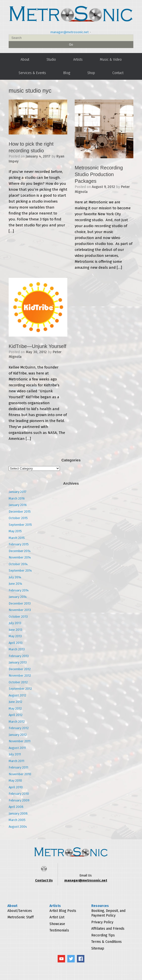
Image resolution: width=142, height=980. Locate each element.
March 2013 (17, 649)
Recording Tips (103, 935)
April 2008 (16, 807)
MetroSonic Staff (21, 917)
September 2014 (20, 570)
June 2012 (15, 702)
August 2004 (18, 827)
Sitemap (98, 948)
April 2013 (16, 643)
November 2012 (20, 675)
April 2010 (16, 787)
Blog (67, 73)
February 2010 (19, 794)
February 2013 (19, 656)
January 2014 (18, 597)
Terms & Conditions (106, 942)
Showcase (57, 924)
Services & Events (32, 73)
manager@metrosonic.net (70, 32)
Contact (118, 73)
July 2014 (15, 577)
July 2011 (15, 754)
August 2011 (17, 748)
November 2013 (20, 610)
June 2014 (15, 584)
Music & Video (111, 60)
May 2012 (15, 708)
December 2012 (20, 669)
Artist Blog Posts (63, 911)
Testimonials (59, 930)
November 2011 (20, 741)
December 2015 (20, 512)
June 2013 (15, 630)
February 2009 (19, 800)
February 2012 (19, 728)
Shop (91, 73)
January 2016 (18, 505)
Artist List (57, 917)
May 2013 (15, 636)
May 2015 (15, 531)
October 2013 (18, 617)
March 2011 (16, 761)
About (25, 60)
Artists (78, 60)
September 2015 (20, 525)
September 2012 (20, 689)
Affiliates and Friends (108, 929)
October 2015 (18, 518)
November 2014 (20, 557)
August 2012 (17, 695)
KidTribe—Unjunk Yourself (37, 346)
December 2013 (20, 603)
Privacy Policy (102, 922)
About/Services (20, 911)
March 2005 (17, 820)
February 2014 (19, 590)
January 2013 (18, 662)
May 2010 (15, 781)
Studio (51, 60)
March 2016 (17, 498)
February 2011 (18, 767)
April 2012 (16, 715)
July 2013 (15, 623)
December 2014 (20, 551)
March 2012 (17, 722)
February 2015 (19, 544)
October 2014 (18, 564)
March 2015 (17, 538)
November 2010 (20, 774)
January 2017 (18, 492)
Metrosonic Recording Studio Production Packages (99, 174)
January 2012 (18, 735)
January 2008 (18, 813)
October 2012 (18, 682)
